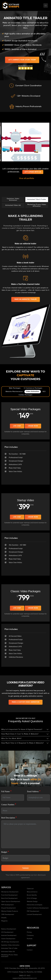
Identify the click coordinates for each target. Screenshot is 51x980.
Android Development (9, 935)
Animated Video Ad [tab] (13, 205)
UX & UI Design (32, 898)
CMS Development (8, 914)
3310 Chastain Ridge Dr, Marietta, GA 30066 (25, 972)
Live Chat (17, 426)
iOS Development (7, 932)
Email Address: (34, 791)
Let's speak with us (33, 172)
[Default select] (25, 858)
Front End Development (9, 895)
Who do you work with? (11, 738)
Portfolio (30, 939)
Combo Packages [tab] (25, 395)
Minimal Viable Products (10, 911)
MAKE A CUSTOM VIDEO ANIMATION (26, 702)
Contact (30, 950)
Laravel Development (34, 914)
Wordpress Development (10, 892)
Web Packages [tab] (15, 388)
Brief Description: (9, 817)
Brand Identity (32, 895)
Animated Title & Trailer (9, 948)
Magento (4, 921)
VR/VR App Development (10, 942)
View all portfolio (27, 178)
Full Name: (6, 791)
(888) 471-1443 (25, 976)
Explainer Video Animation (10, 945)
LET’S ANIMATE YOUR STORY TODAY (22, 60)
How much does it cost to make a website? (20, 734)
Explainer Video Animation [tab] (13, 199)
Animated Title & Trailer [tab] (37, 199)
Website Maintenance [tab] (14, 392)
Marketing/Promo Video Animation (10, 956)
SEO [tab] (44, 392)
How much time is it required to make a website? (23, 743)
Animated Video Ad (8, 952)
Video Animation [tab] (33, 392)
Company (30, 935)
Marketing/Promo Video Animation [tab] (37, 205)
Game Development (8, 939)
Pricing (29, 932)
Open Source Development (11, 902)
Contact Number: (9, 804)
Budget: (5, 852)
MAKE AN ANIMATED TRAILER (26, 299)
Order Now (33, 426)
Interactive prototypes (35, 905)
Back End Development (9, 898)
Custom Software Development (38, 908)
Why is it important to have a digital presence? (22, 729)
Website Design (32, 902)
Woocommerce (32, 892)
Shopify (4, 918)
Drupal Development (8, 908)
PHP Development (7, 905)
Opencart (30, 889)
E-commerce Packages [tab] (33, 388)
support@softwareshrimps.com (25, 978)
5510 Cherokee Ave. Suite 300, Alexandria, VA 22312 (25, 968)
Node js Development (9, 929)
